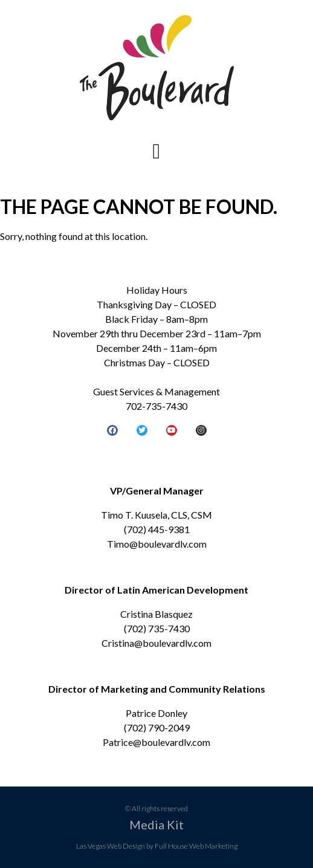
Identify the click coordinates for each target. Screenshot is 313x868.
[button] (156, 151)
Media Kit (156, 824)
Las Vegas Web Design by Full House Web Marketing (157, 846)
